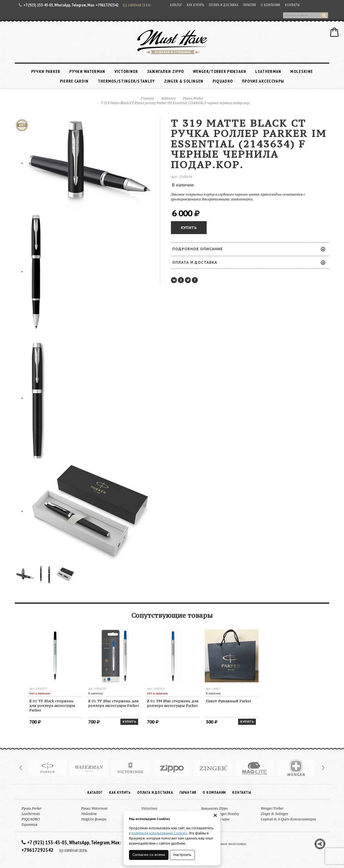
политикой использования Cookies (159, 833)
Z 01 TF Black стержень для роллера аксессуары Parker (52, 705)
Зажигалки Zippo (166, 71)
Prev (21, 768)
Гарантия (250, 5)
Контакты (292, 5)
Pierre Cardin (74, 81)
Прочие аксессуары (263, 81)
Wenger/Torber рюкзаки (220, 71)
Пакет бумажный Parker (229, 701)
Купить (189, 228)
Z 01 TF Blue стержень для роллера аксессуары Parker (114, 703)
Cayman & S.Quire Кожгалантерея (288, 819)
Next (323, 768)
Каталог (176, 5)
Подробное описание (249, 249)
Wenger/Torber (272, 808)
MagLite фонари (94, 819)
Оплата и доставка (224, 5)
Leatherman (268, 71)
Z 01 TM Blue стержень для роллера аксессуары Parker (173, 703)
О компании (270, 5)
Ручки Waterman (87, 71)
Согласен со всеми (149, 855)
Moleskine (302, 71)
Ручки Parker (46, 71)
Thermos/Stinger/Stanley (126, 81)
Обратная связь (137, 5)
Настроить (182, 855)
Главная (147, 98)
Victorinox (126, 71)
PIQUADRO (223, 81)
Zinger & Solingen (184, 81)
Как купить (196, 5)
